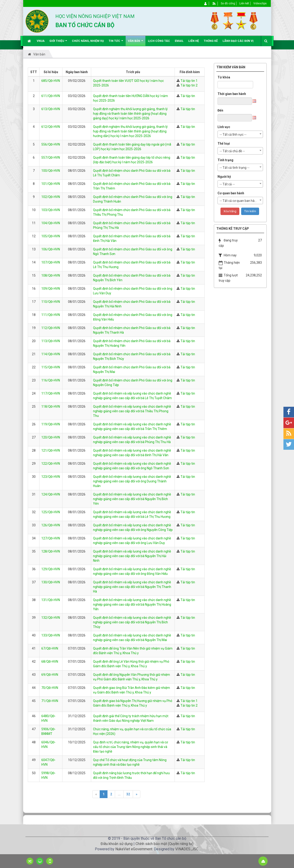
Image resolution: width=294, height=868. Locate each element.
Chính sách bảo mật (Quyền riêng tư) (164, 844)
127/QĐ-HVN (51, 538)
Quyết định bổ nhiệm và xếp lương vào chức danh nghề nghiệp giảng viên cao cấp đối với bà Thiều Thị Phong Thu (132, 411)
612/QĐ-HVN (51, 127)
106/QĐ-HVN (51, 249)
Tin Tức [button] (116, 43)
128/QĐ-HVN (51, 551)
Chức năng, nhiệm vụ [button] (88, 41)
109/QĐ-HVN (51, 289)
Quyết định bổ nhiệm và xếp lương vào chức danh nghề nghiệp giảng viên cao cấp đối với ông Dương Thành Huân (132, 481)
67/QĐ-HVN (50, 648)
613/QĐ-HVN (51, 109)
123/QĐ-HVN (51, 477)
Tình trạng (225, 160)
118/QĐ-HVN (51, 407)
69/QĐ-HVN (50, 675)
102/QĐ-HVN (51, 197)
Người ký (224, 177)
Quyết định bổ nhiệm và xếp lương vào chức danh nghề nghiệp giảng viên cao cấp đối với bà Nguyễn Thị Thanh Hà (132, 587)
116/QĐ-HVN (51, 380)
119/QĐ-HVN (51, 424)
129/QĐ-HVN (51, 569)
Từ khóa (224, 77)
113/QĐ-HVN (51, 341)
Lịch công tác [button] (159, 41)
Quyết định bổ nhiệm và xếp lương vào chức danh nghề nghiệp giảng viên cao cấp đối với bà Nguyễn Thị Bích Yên (132, 499)
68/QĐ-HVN (50, 662)
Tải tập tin (188, 96)
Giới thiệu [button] (58, 43)
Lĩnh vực (224, 127)
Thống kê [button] (211, 41)
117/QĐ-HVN (51, 393)
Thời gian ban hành (232, 94)
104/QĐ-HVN (51, 223)
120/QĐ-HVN (51, 437)
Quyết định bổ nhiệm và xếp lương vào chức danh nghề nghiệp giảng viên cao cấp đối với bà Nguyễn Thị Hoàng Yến (132, 604)
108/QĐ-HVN (51, 275)
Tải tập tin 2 (189, 85)
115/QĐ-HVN (51, 367)
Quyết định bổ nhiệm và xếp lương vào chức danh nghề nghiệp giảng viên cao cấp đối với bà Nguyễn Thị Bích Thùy (132, 622)
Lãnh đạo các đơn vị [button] (238, 41)
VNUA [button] (41, 41)
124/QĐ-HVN (51, 494)
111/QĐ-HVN (51, 315)
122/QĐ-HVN (51, 464)
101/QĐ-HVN (51, 184)
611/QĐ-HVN (51, 96)
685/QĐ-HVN (51, 81)
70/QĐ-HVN (50, 688)
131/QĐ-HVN (51, 600)
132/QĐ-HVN (51, 618)
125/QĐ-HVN (51, 512)
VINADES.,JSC (187, 849)
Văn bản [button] (136, 43)
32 (128, 794)
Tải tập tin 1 (189, 81)
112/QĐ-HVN (51, 328)
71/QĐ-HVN (50, 701)
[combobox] (240, 134)
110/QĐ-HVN (51, 302)
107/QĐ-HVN (51, 262)
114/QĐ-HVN (51, 354)
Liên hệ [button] (194, 41)
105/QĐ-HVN (51, 236)
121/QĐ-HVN (51, 450)
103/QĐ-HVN (51, 210)
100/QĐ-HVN (51, 171)
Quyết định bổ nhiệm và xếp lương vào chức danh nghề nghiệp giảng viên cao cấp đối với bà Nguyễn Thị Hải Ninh (132, 556)
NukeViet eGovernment (134, 849)
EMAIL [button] (179, 41)
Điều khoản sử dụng (117, 844)
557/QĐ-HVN (51, 158)
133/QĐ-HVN (51, 635)
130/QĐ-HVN (51, 582)
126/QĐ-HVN (51, 525)
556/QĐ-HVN (51, 144)
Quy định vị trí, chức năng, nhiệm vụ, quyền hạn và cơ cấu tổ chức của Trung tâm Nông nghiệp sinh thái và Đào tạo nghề (130, 747)
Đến (220, 110)
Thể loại (224, 143)
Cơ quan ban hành (231, 193)
